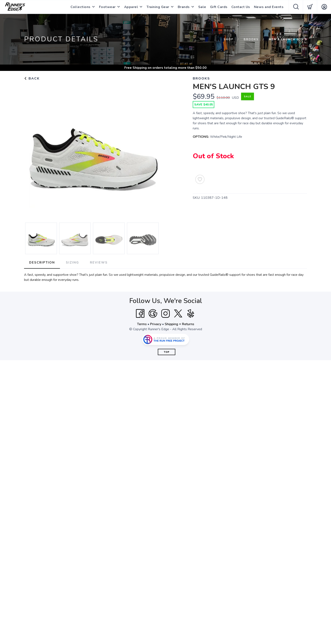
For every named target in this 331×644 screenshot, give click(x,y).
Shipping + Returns (179, 324)
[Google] (153, 314)
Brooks (251, 39)
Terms (142, 324)
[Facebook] (140, 314)
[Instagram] (165, 314)
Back (32, 78)
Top (167, 352)
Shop (229, 39)
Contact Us (241, 7)
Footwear (107, 7)
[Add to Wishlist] (200, 179)
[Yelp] (191, 314)
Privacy (156, 324)
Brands (184, 7)
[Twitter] (178, 314)
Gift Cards (219, 7)
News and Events (269, 7)
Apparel (131, 7)
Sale (202, 7)
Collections (81, 7)
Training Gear (158, 7)
